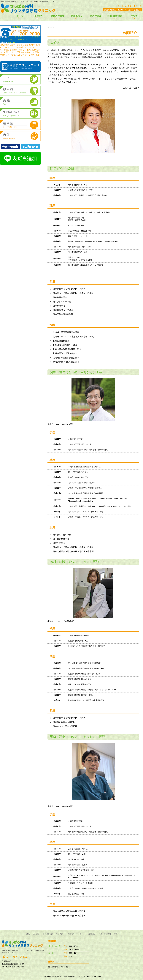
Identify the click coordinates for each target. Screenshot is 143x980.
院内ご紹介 (92, 934)
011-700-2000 (128, 6)
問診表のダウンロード (76, 934)
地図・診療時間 (105, 934)
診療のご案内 (48, 934)
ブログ (117, 934)
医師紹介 (36, 934)
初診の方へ (60, 934)
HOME (27, 934)
